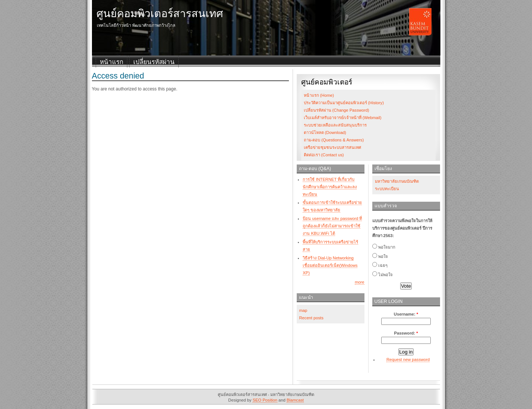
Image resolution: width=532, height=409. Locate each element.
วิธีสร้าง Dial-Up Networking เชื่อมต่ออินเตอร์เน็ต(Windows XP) (330, 265)
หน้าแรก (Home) (319, 95)
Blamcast (295, 400)
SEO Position (265, 400)
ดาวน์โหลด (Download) (325, 132)
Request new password (408, 360)
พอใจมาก (384, 247)
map (303, 310)
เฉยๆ (380, 265)
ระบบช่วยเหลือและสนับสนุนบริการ (335, 125)
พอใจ (380, 256)
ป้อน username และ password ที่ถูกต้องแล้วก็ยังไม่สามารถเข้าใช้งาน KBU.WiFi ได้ (332, 226)
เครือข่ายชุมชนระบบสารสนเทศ (332, 147)
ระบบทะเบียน (387, 189)
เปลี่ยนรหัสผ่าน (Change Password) (337, 110)
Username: (406, 314)
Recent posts (311, 318)
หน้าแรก (112, 62)
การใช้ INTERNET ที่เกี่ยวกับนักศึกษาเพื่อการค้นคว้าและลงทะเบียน (330, 187)
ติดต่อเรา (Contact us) (324, 155)
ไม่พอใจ (383, 275)
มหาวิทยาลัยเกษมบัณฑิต (397, 181)
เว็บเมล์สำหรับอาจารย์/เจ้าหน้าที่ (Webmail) (343, 118)
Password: (406, 333)
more (360, 282)
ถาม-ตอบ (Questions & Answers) (334, 140)
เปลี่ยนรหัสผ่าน (154, 62)
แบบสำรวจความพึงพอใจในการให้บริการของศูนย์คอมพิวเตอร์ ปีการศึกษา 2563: (402, 228)
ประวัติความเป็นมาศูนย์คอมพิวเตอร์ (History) (344, 103)
